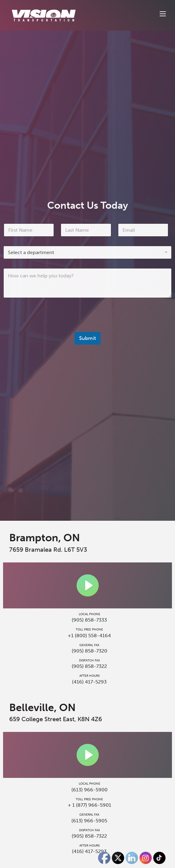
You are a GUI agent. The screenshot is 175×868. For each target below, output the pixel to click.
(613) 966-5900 (89, 790)
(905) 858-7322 (89, 666)
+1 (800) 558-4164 (89, 636)
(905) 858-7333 (89, 620)
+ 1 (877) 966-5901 (89, 805)
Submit (87, 338)
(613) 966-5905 (89, 821)
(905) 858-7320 (89, 651)
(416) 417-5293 (89, 682)
